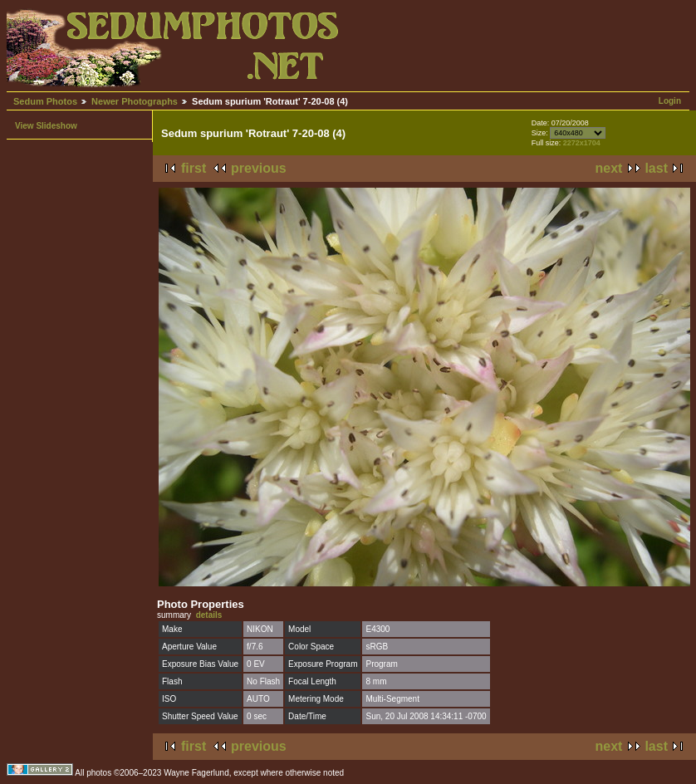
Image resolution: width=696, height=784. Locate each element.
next (609, 168)
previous (259, 168)
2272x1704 (582, 143)
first (194, 168)
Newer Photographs (135, 101)
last (656, 168)
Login (670, 101)
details (209, 615)
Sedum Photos (45, 101)
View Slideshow (46, 126)
